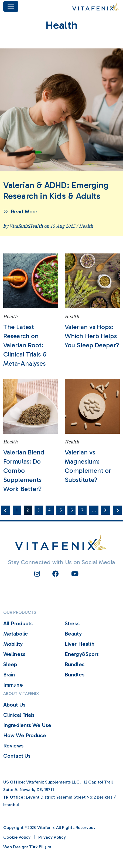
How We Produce (25, 735)
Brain (9, 675)
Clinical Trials (19, 715)
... (94, 510)
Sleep (10, 664)
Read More (20, 211)
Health (86, 226)
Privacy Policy (52, 837)
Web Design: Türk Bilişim (27, 847)
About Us (14, 705)
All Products (18, 623)
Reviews (13, 746)
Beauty (73, 634)
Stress (72, 623)
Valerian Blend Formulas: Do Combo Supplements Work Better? (24, 470)
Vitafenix (46, 828)
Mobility (13, 644)
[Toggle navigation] (11, 6)
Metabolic (16, 634)
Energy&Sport (82, 654)
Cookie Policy (17, 837)
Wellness (14, 654)
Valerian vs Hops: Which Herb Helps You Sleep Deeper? (92, 336)
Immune (13, 685)
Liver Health (80, 644)
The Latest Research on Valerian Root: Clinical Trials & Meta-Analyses (25, 345)
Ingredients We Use (27, 725)
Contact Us (17, 756)
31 (106, 510)
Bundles (75, 664)
